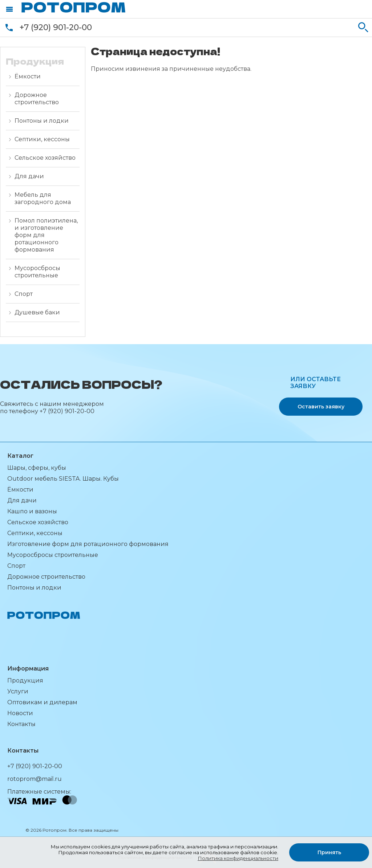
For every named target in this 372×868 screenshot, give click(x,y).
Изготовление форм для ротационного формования (88, 544)
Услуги (18, 691)
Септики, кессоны (42, 139)
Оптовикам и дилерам (42, 702)
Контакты (21, 724)
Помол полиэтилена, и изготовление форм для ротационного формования (46, 235)
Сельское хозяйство (45, 158)
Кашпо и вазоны (32, 511)
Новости (20, 713)
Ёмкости (28, 76)
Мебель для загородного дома (43, 198)
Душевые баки (37, 312)
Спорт (24, 294)
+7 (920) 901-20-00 (56, 27)
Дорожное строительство (37, 99)
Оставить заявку (321, 407)
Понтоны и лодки (42, 121)
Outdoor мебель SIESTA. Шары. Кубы (63, 479)
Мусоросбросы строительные (37, 272)
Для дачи (29, 176)
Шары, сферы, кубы (37, 468)
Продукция (25, 680)
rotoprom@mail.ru (35, 779)
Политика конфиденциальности (238, 858)
